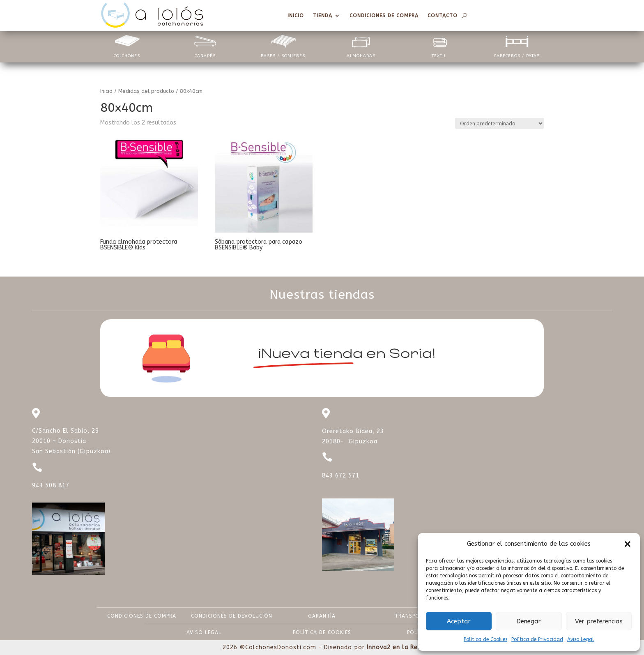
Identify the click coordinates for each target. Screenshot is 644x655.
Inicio (106, 91)
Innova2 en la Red (394, 647)
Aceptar (459, 621)
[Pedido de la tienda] (499, 123)
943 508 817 (51, 485)
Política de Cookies (485, 639)
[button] (628, 544)
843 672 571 (341, 476)
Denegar (529, 621)
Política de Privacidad (537, 639)
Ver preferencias (599, 621)
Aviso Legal (581, 639)
